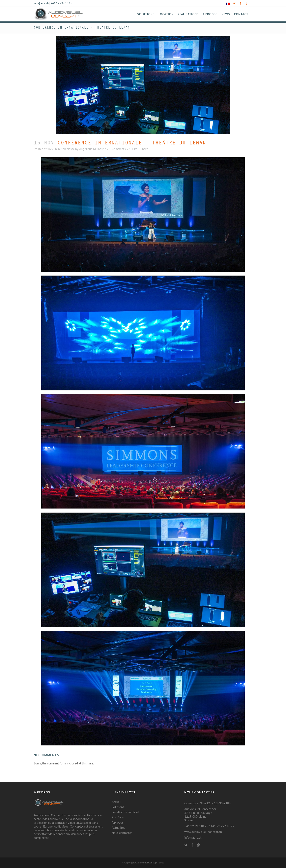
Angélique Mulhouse (93, 149)
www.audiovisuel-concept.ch (203, 832)
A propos (118, 822)
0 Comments (118, 149)
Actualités (118, 828)
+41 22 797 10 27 (222, 826)
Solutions (118, 807)
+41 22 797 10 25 (61, 3)
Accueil (116, 802)
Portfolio (118, 817)
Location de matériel (125, 812)
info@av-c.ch (41, 3)
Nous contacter (122, 833)
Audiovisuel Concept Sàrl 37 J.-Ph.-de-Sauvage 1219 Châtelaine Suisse (201, 815)
